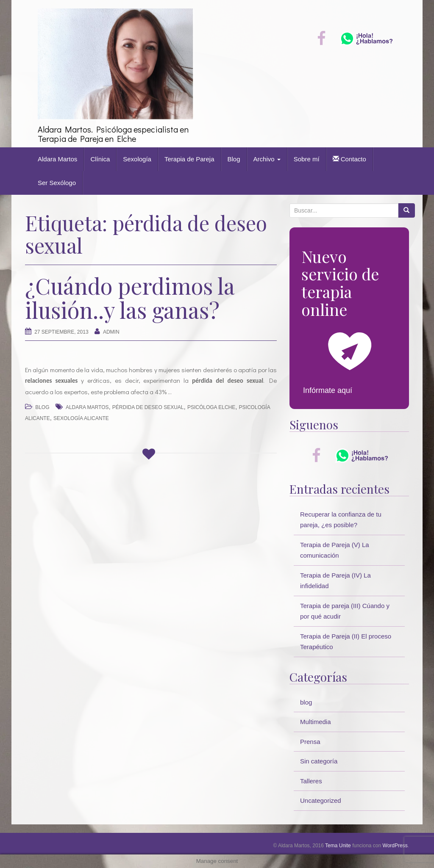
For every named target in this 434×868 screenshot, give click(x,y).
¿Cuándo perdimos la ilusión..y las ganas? (130, 298)
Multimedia (316, 722)
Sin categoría (319, 761)
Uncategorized (321, 800)
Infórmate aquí (328, 390)
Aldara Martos (57, 159)
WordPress (395, 846)
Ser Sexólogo (57, 183)
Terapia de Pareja (189, 159)
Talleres (311, 781)
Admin (111, 332)
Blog (234, 159)
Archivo (267, 159)
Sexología (137, 159)
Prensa (310, 742)
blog (42, 407)
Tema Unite (338, 846)
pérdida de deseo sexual (148, 407)
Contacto (349, 159)
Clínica (100, 159)
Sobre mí (307, 159)
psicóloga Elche (211, 407)
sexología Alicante (81, 418)
